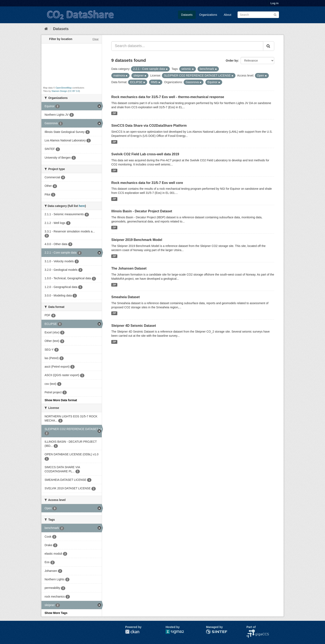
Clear (96, 39)
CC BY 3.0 (74, 91)
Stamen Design (59, 91)
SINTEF (211, 632)
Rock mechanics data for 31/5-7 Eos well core (147, 183)
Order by (232, 61)
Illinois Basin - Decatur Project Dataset (142, 211)
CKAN (132, 632)
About (227, 15)
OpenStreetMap (64, 88)
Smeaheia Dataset (126, 297)
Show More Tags (56, 613)
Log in (275, 3)
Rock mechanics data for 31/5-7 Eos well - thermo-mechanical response (168, 97)
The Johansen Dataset (129, 268)
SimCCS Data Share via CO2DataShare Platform (149, 126)
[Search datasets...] (187, 46)
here (82, 206)
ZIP (114, 113)
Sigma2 (178, 632)
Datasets (187, 15)
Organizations (208, 15)
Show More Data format (61, 400)
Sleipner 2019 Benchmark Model (137, 240)
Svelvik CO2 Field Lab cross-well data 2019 (145, 154)
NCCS (251, 632)
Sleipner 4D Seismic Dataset (134, 326)
